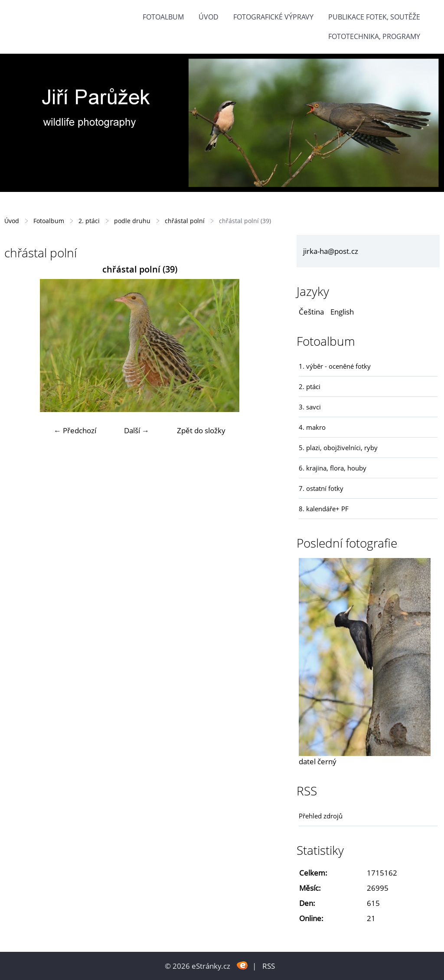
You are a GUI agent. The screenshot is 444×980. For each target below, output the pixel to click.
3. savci (310, 407)
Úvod (209, 17)
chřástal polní (185, 221)
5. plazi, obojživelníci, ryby (338, 448)
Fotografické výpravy (273, 17)
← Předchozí (75, 430)
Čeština (311, 312)
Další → (137, 430)
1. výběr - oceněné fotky (335, 366)
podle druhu (132, 221)
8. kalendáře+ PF (324, 509)
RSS (269, 966)
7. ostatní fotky (321, 488)
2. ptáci (89, 221)
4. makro (312, 427)
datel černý (318, 761)
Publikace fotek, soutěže (374, 17)
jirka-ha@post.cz (331, 251)
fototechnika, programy (374, 36)
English (342, 312)
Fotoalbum (163, 17)
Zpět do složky (201, 430)
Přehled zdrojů (321, 816)
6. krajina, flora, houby (333, 468)
